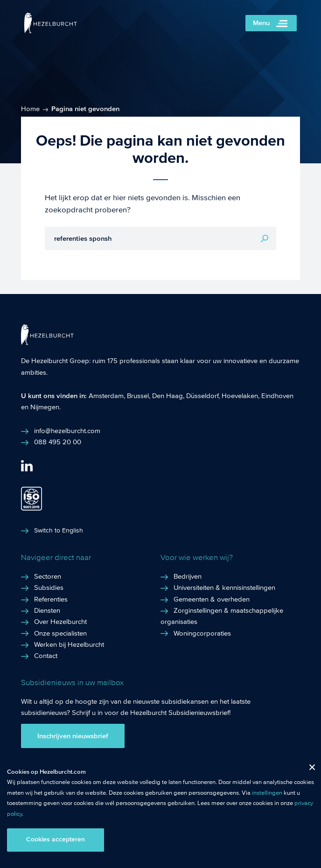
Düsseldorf (202, 396)
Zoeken (265, 238)
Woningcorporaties (202, 633)
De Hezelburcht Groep (55, 361)
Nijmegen (45, 407)
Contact (46, 656)
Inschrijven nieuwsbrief (73, 736)
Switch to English (59, 531)
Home (30, 109)
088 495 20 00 (58, 442)
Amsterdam (106, 396)
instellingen (267, 793)
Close (309, 769)
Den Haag (167, 396)
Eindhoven (277, 396)
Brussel (138, 396)
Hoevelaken (240, 396)
